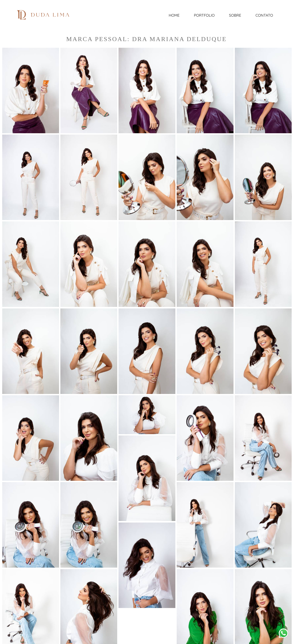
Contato (264, 15)
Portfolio (204, 15)
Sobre (235, 15)
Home (174, 15)
